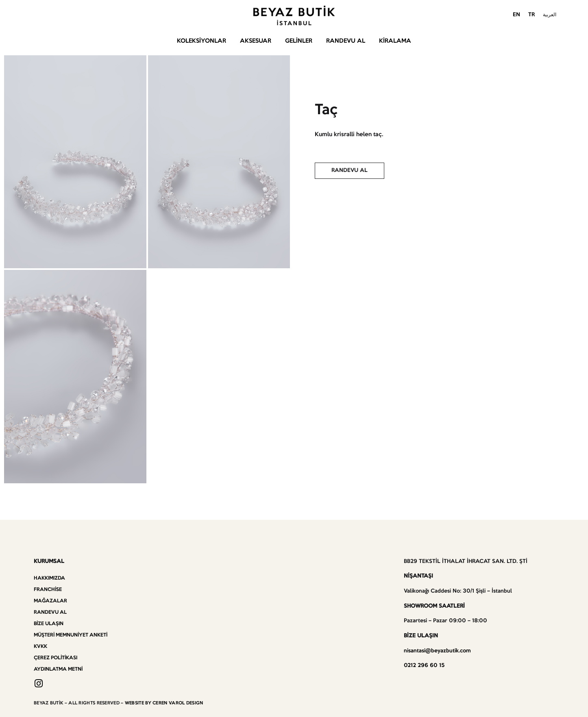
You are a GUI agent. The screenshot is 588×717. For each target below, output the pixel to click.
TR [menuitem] (531, 15)
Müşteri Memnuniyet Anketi (71, 635)
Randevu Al (346, 41)
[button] (350, 171)
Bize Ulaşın (49, 624)
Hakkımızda (49, 578)
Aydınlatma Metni (58, 669)
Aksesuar (256, 41)
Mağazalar (50, 601)
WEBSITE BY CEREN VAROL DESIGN (164, 703)
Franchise (48, 590)
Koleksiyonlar (201, 41)
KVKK (40, 646)
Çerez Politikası (56, 658)
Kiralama (395, 41)
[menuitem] (516, 15)
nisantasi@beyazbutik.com (437, 651)
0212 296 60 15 (424, 666)
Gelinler (299, 41)
